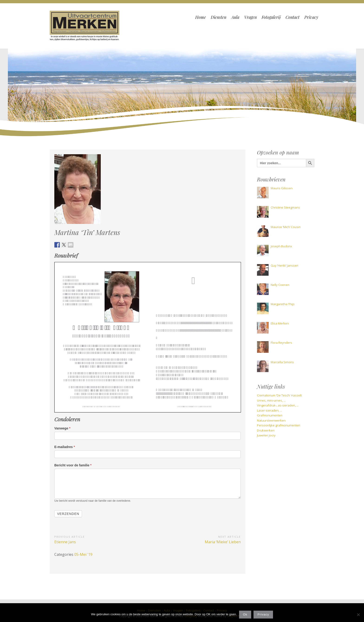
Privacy (263, 614)
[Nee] (358, 615)
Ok (245, 614)
